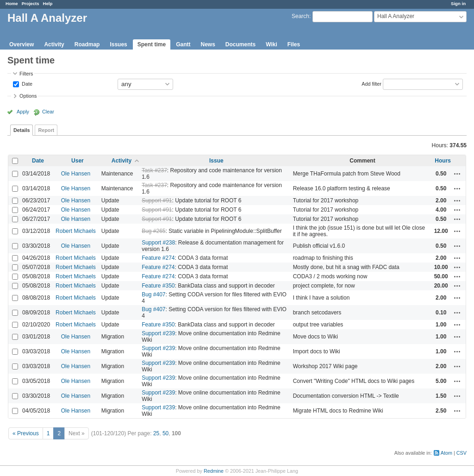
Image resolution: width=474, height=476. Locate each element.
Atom (446, 453)
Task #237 (154, 170)
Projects (31, 3)
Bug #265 (153, 231)
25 (156, 433)
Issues (118, 44)
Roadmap (87, 44)
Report (46, 130)
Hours (443, 161)
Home (12, 3)
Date (26, 83)
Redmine (214, 471)
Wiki (271, 44)
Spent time (152, 44)
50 (165, 433)
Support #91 (157, 200)
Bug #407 (153, 294)
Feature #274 (158, 258)
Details (22, 130)
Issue (216, 161)
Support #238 (158, 243)
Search (300, 16)
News (208, 44)
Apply (23, 112)
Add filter (371, 83)
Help (48, 3)
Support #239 (158, 333)
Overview (22, 44)
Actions (457, 174)
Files (294, 44)
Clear (48, 112)
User (78, 161)
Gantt (183, 44)
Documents (240, 44)
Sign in (458, 3)
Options (28, 96)
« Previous (26, 433)
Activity (54, 44)
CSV (462, 453)
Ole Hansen (76, 174)
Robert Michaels (76, 231)
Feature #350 (158, 286)
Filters (26, 74)
